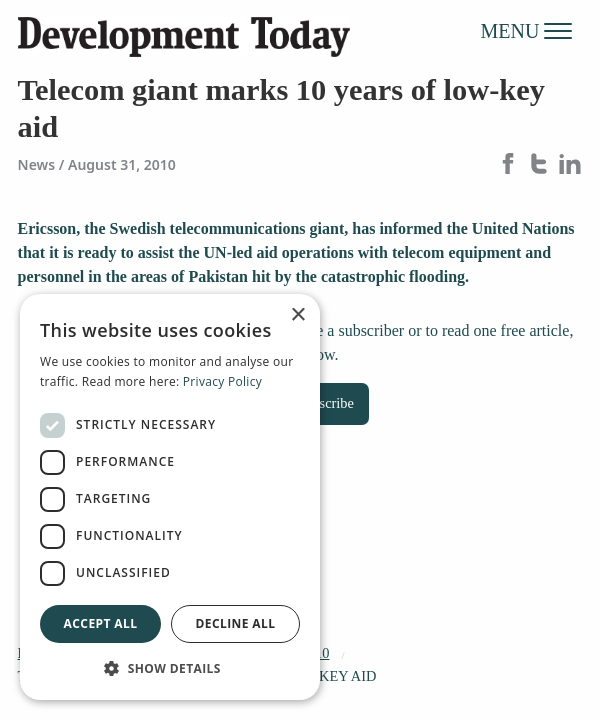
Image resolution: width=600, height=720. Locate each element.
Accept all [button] (101, 623)
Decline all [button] (236, 623)
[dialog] (170, 497)
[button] (170, 668)
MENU (527, 30)
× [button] (297, 315)
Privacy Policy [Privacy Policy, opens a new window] (222, 381)
